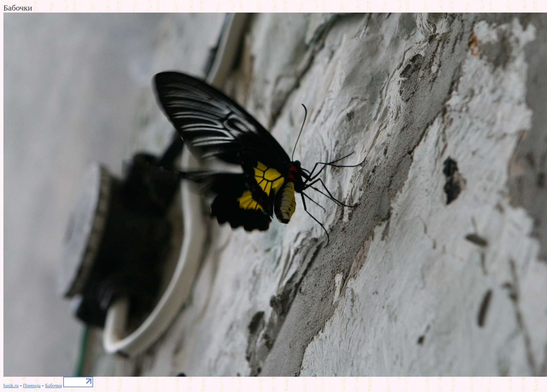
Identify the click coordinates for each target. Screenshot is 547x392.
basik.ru (11, 386)
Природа (32, 386)
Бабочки (54, 386)
